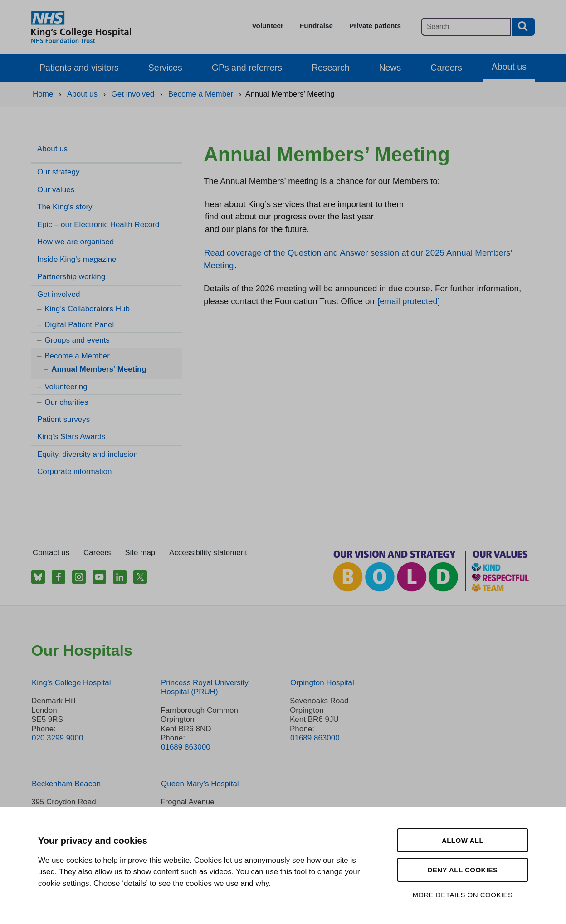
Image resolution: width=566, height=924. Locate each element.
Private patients (375, 26)
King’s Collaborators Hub (87, 309)
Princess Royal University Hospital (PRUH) (205, 687)
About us (509, 67)
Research (331, 68)
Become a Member (77, 356)
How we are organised (76, 242)
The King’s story (65, 207)
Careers (446, 68)
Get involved (59, 294)
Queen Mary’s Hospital (200, 784)
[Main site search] (466, 27)
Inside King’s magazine (77, 259)
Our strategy (59, 172)
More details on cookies (462, 895)
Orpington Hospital (322, 683)
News (390, 68)
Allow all (463, 840)
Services (165, 68)
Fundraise (316, 26)
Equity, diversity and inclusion (88, 454)
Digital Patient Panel (79, 325)
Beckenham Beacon (66, 784)
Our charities (66, 402)
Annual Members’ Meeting (99, 369)
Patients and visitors (79, 68)
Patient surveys (63, 419)
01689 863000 (186, 747)
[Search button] (523, 27)
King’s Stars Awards (71, 437)
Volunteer (268, 26)
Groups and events (77, 340)
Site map (140, 553)
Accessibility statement (208, 553)
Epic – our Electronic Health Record (98, 225)
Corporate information (74, 472)
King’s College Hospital (71, 683)
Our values (56, 190)
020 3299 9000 (57, 738)
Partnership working (71, 277)
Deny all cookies (462, 870)
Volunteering (66, 387)
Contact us (51, 553)
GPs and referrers (247, 68)
